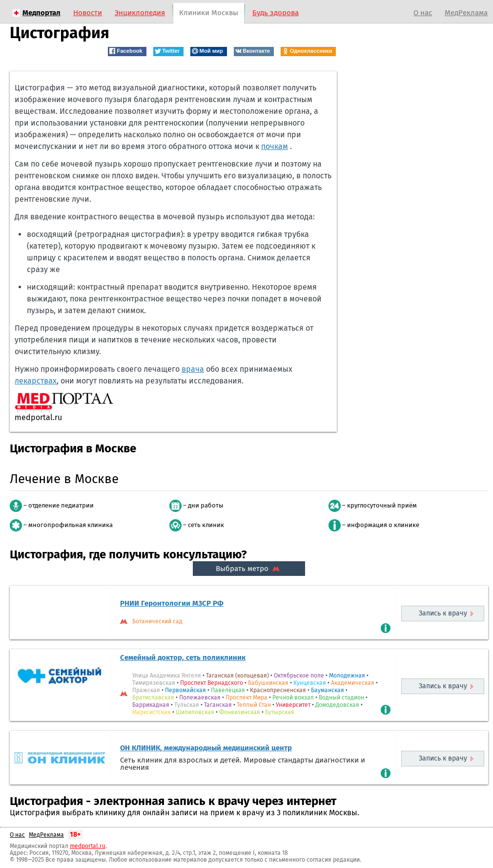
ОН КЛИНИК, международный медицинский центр (206, 748)
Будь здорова (276, 13)
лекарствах (36, 381)
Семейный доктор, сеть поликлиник (183, 657)
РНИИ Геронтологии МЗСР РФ (172, 603)
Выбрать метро (249, 569)
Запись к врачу (443, 613)
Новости (88, 13)
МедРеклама (466, 13)
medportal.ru (88, 846)
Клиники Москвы (209, 13)
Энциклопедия (140, 13)
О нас (423, 13)
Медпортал (41, 13)
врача (193, 369)
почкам (275, 146)
